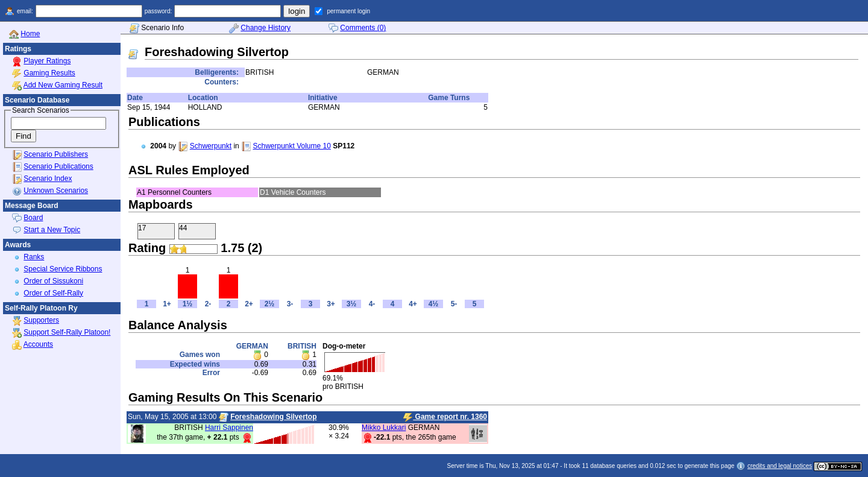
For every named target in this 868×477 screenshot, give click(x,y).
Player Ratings (47, 61)
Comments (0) (363, 28)
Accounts (38, 344)
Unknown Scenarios (56, 191)
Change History (266, 28)
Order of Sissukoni (53, 281)
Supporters (41, 320)
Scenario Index (48, 178)
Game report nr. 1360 (445, 417)
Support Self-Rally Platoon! (67, 332)
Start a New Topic (52, 230)
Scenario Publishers (56, 154)
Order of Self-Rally (53, 293)
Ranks (34, 257)
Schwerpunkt (211, 146)
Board (33, 218)
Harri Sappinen (229, 428)
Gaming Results (49, 73)
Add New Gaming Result (63, 85)
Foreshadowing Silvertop (273, 417)
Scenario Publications (58, 166)
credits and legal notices (780, 466)
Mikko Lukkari (384, 428)
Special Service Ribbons (63, 269)
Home (30, 34)
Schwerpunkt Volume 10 (291, 146)
